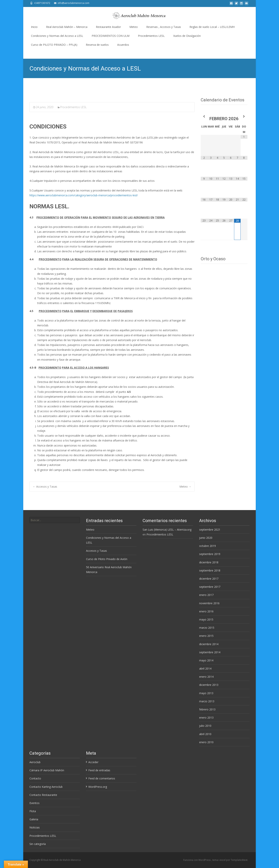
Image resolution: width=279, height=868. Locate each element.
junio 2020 (206, 538)
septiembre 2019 (210, 554)
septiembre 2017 (210, 587)
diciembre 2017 (209, 579)
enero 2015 (206, 636)
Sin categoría (38, 844)
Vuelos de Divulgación (187, 36)
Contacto (35, 778)
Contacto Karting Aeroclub (46, 787)
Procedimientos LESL (151, 36)
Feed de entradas (99, 770)
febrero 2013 (207, 709)
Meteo (134, 27)
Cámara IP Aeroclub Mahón (47, 770)
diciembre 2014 (209, 644)
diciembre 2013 (209, 685)
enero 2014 (206, 677)
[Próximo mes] (244, 116)
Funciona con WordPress (197, 860)
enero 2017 (206, 595)
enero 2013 (206, 718)
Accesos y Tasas (45, 487)
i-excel (222, 860)
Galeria (34, 819)
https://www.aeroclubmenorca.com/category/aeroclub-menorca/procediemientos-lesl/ (84, 195)
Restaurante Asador (108, 27)
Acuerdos (123, 45)
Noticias (35, 827)
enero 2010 (206, 742)
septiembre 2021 (210, 530)
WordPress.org (98, 787)
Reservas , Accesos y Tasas (164, 27)
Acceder (93, 762)
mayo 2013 (206, 693)
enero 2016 (206, 611)
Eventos (34, 803)
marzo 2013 (207, 701)
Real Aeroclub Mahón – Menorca (67, 27)
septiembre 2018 (210, 570)
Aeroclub (35, 762)
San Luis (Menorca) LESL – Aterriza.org (167, 530)
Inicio (34, 27)
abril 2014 (205, 668)
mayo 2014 (206, 660)
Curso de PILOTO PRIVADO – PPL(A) (54, 45)
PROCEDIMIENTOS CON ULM (111, 36)
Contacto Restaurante (43, 795)
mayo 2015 (206, 619)
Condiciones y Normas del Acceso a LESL (57, 36)
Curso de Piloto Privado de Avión (107, 559)
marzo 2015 (207, 628)
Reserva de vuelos (97, 45)
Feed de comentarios (102, 778)
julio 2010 (205, 726)
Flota (33, 811)
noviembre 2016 (209, 603)
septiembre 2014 (210, 652)
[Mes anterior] (204, 116)
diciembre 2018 (209, 562)
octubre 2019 (208, 546)
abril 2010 (205, 734)
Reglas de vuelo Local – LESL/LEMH (212, 27)
